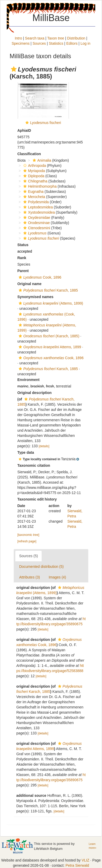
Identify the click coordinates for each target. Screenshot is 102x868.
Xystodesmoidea (38, 212)
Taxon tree (56, 38)
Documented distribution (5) (41, 567)
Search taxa (35, 38)
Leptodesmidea (37, 207)
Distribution (76, 38)
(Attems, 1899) (50, 303)
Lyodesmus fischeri (45, 123)
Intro (18, 38)
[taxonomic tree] (28, 535)
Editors (72, 43)
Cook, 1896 (39, 277)
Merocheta (34, 197)
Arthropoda (34, 166)
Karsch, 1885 (48, 290)
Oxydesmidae (36, 218)
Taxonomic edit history (37, 499)
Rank (22, 258)
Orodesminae (36, 223)
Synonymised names (35, 297)
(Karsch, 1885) (48, 336)
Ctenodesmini (36, 228)
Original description (34, 393)
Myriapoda (33, 171)
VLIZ (85, 860)
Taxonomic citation (34, 465)
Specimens (21, 43)
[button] (14, 69)
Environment (28, 380)
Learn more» (93, 846)
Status (23, 245)
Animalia (41, 160)
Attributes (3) (30, 577)
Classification (29, 154)
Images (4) (57, 577)
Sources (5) (28, 556)
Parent (23, 271)
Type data (26, 452)
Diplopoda (33, 176)
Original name (29, 284)
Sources (39, 43)
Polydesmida (35, 202)
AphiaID (24, 130)
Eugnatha (33, 192)
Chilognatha (35, 181)
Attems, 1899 (49, 347)
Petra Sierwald (77, 865)
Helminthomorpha (39, 186)
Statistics (56, 43)
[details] (44, 446)
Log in (85, 43)
